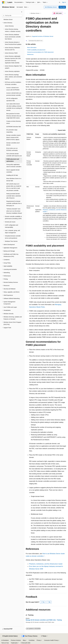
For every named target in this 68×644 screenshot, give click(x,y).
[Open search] (60, 2)
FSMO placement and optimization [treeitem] (13, 160)
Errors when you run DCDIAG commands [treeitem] (12, 149)
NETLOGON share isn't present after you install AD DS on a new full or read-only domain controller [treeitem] (14, 187)
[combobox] (12, 16)
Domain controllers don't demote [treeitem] (13, 144)
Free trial (62, 7)
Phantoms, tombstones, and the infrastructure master (46, 564)
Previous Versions (16, 640)
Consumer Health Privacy (51, 640)
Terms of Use (5, 643)
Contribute (32, 640)
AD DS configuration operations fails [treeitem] (12, 100)
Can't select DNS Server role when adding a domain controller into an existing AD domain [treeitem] (14, 107)
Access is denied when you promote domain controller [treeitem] (14, 94)
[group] (46, 187)
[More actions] (65, 13)
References (30, 54)
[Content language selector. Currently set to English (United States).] (10, 636)
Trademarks (14, 643)
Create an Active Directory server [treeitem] (14, 122)
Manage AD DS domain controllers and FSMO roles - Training (44, 620)
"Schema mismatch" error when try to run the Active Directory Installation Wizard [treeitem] (14, 211)
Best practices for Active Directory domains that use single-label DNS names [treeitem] (14, 116)
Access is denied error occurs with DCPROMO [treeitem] (13, 89)
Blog (24, 640)
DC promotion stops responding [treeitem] (12, 131)
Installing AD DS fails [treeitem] (12, 175)
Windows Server (35, 13)
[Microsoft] (3, 2)
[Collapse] (22, 12)
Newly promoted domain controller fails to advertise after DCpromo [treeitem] (14, 196)
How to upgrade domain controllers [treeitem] (13, 171)
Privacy (39, 640)
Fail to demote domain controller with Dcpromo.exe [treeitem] (14, 155)
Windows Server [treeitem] (8, 20)
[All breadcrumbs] (27, 13)
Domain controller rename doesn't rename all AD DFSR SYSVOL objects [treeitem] (14, 137)
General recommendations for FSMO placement (40, 52)
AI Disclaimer (5, 640)
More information (32, 48)
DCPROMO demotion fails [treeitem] (14, 127)
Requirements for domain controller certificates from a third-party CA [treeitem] (14, 203)
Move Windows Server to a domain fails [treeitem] (14, 180)
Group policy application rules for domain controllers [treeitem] (14, 166)
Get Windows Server (51, 7)
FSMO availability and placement (36, 50)
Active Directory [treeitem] (9, 26)
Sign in (64, 2)
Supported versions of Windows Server (43, 36)
